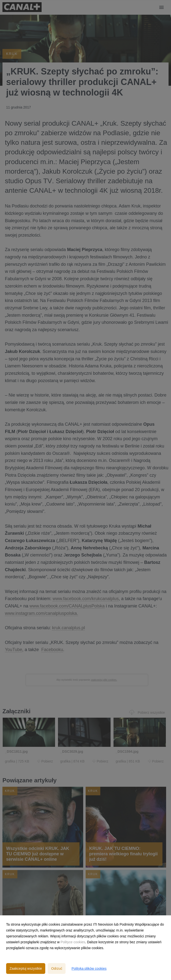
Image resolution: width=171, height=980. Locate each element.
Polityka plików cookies (89, 968)
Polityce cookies (73, 942)
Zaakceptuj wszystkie (26, 968)
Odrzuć (57, 968)
